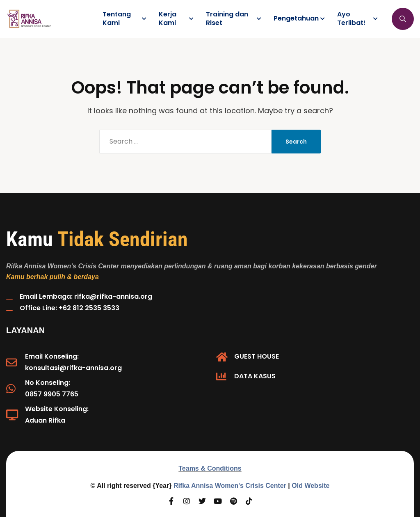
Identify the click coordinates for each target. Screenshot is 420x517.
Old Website (310, 486)
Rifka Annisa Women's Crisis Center (230, 486)
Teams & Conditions (210, 468)
